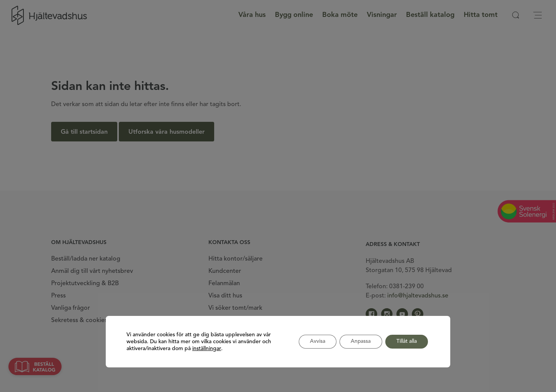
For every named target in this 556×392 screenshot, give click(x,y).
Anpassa (360, 342)
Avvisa (316, 342)
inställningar (207, 349)
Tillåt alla (406, 342)
